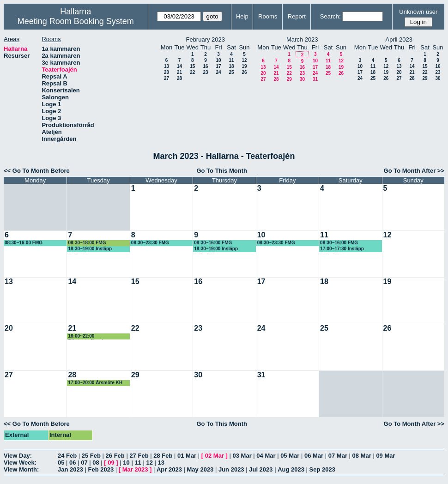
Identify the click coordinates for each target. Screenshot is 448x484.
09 (111, 463)
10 (218, 60)
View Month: (21, 469)
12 (244, 60)
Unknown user (418, 12)
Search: (330, 16)
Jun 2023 (231, 469)
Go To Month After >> (414, 171)
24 (218, 72)
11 (231, 60)
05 (61, 463)
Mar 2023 (135, 469)
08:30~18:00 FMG (87, 243)
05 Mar (290, 456)
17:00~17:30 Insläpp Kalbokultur (342, 249)
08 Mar (362, 456)
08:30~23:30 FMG (150, 243)
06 (73, 463)
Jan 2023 (70, 469)
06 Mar (314, 456)
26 (244, 72)
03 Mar (242, 456)
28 (179, 78)
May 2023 (200, 469)
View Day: (18, 456)
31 (315, 79)
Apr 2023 (169, 469)
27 (166, 78)
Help (242, 16)
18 (231, 66)
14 (179, 66)
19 (244, 66)
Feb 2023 (101, 469)
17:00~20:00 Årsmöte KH (95, 383)
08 (96, 463)
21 (179, 72)
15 (192, 66)
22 (192, 72)
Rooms (268, 16)
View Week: (20, 463)
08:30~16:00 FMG (24, 243)
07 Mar (338, 456)
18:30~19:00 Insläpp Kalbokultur (90, 249)
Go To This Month (222, 171)
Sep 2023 (322, 469)
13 (166, 66)
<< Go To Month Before (37, 171)
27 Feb (139, 456)
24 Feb (67, 456)
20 (166, 72)
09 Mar (385, 456)
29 (289, 79)
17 (218, 66)
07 (84, 463)
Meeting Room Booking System (76, 21)
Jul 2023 (261, 469)
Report (297, 16)
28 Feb (163, 456)
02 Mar (215, 456)
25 (231, 72)
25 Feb (91, 456)
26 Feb (115, 456)
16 (205, 66)
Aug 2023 (291, 469)
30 (302, 79)
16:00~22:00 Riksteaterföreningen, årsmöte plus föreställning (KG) (97, 336)
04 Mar (266, 456)
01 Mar (187, 456)
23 (205, 72)
